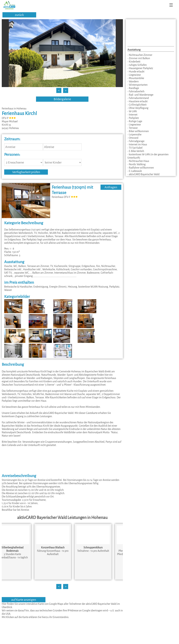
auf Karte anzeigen (24, 600)
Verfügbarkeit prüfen (26, 172)
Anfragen (111, 187)
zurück (19, 15)
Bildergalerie (62, 99)
